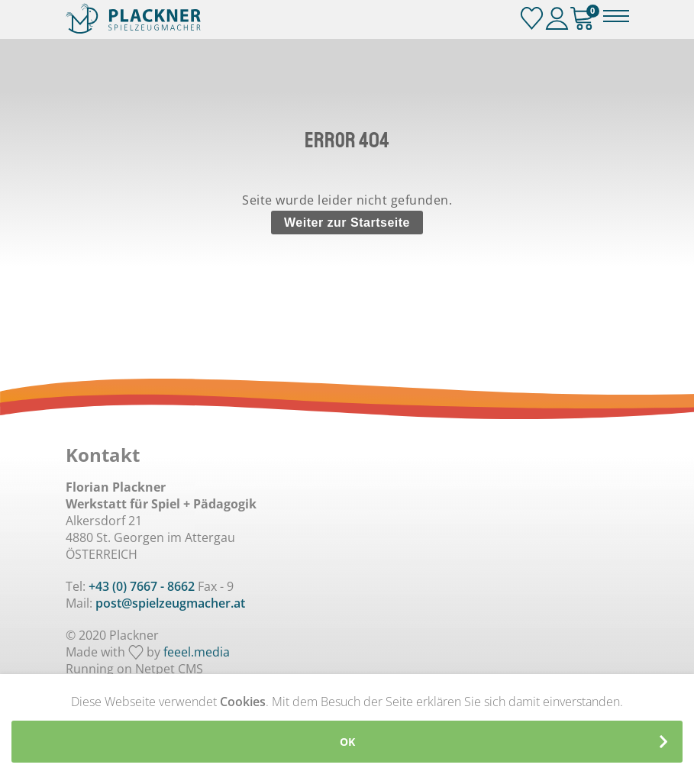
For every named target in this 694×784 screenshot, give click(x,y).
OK (347, 742)
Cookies (243, 702)
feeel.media (197, 652)
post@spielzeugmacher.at (170, 603)
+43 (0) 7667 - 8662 (142, 586)
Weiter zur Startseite (347, 223)
